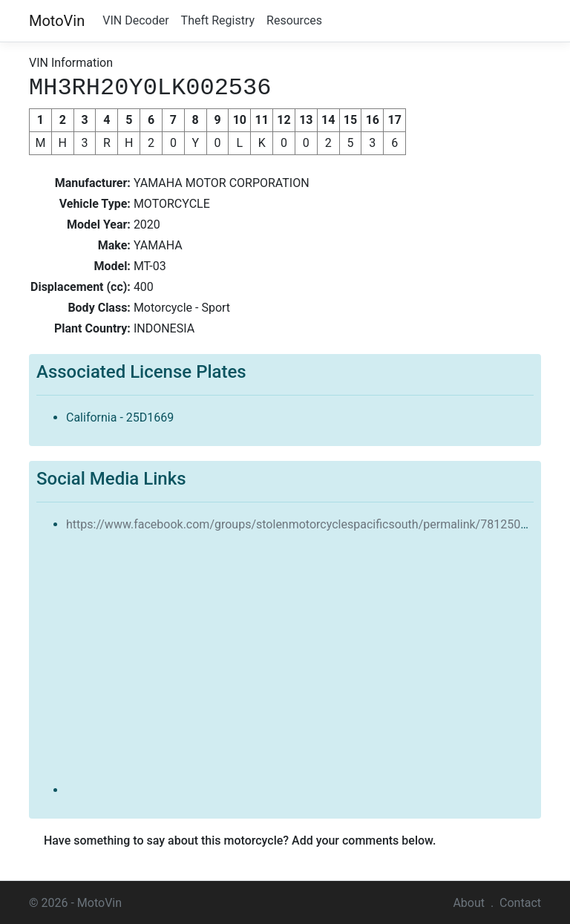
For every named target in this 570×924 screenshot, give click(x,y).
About (469, 901)
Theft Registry (218, 20)
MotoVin (57, 21)
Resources (294, 20)
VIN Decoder (135, 20)
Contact (520, 901)
